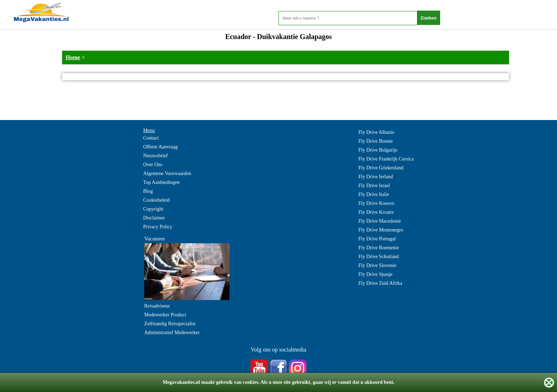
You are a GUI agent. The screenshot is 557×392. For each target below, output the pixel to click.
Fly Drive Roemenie (379, 248)
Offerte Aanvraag (160, 147)
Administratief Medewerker (172, 333)
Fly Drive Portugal (377, 239)
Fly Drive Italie (374, 194)
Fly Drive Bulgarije (378, 150)
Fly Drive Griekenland (381, 168)
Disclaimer (154, 218)
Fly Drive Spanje (375, 274)
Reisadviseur (157, 306)
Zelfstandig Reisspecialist (170, 324)
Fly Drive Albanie (376, 132)
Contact (151, 138)
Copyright (153, 209)
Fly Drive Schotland (379, 257)
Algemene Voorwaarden (167, 173)
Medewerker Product (165, 315)
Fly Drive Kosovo (376, 203)
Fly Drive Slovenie (377, 265)
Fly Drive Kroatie (376, 212)
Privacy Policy (158, 227)
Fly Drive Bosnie (375, 141)
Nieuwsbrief (155, 156)
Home (73, 57)
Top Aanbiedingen (161, 182)
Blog (148, 191)
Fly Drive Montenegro (381, 230)
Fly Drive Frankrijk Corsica (386, 159)
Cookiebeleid (156, 200)
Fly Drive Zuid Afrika (380, 283)
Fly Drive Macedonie (380, 221)
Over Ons (153, 165)
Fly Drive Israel (374, 186)
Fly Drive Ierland (376, 177)
